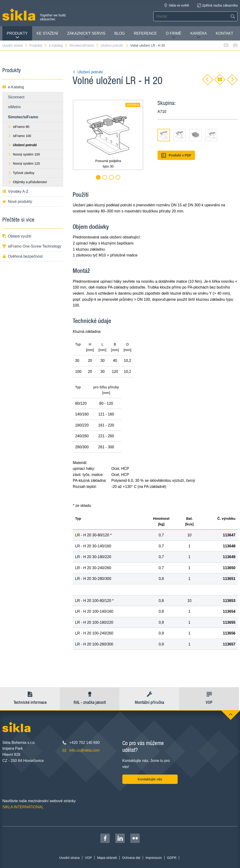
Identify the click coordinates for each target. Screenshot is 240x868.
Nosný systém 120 (24, 163)
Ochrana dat (131, 858)
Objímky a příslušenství (28, 182)
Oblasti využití (17, 236)
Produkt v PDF (176, 155)
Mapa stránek (107, 858)
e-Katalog (58, 45)
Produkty (17, 35)
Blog (120, 33)
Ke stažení (47, 33)
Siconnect (16, 97)
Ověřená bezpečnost (22, 256)
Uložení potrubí (115, 45)
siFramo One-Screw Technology (32, 246)
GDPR (172, 858)
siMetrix (14, 107)
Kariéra (199, 35)
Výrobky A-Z (15, 191)
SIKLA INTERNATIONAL (23, 807)
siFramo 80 (19, 127)
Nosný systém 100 (24, 154)
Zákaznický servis (86, 35)
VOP (88, 858)
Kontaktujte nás (150, 779)
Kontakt (225, 33)
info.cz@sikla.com (84, 750)
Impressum (154, 858)
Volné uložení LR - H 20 (148, 45)
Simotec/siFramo (84, 45)
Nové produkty (17, 202)
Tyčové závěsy (21, 173)
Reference (145, 33)
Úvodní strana (15, 45)
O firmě (174, 35)
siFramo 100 (20, 136)
